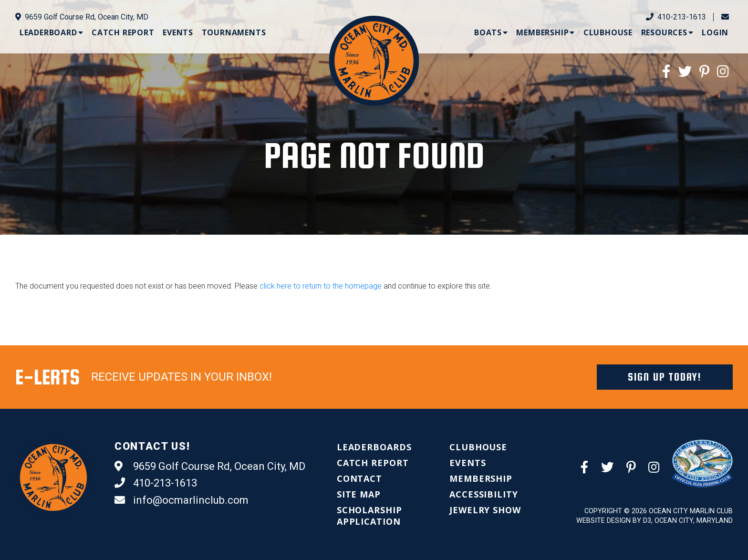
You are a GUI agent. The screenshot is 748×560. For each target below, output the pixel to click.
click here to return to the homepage (321, 286)
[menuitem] (52, 32)
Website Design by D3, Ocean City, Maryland (654, 521)
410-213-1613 (676, 17)
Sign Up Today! (665, 377)
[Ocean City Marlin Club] (374, 60)
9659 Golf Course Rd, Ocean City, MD (82, 17)
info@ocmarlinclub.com (182, 500)
